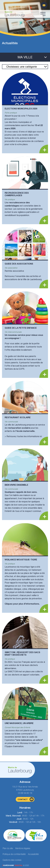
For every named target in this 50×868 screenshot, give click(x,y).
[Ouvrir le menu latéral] (25, 57)
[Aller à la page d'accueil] (21, 14)
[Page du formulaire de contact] (44, 5)
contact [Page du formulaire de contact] (26, 799)
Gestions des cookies (12, 860)
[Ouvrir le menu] (43, 14)
